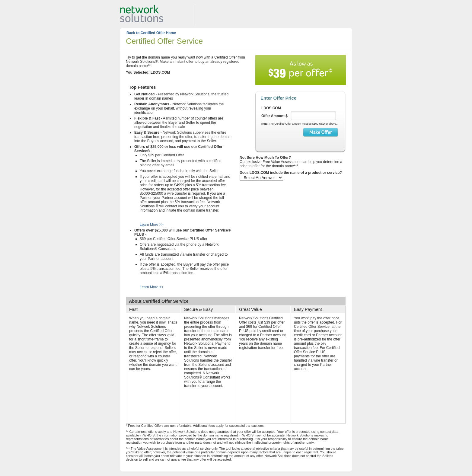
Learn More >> (152, 225)
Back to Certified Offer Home (151, 33)
